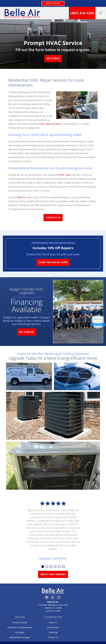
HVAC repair (65, 175)
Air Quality (20, 632)
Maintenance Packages (20, 637)
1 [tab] (43, 567)
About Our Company (53, 574)
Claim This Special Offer (53, 262)
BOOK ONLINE (53, 3)
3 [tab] (51, 567)
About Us (53, 622)
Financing (53, 632)
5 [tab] (59, 567)
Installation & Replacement (20, 627)
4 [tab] (55, 567)
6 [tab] (63, 567)
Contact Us (53, 218)
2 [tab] (47, 567)
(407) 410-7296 (82, 13)
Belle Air (21, 197)
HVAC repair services (50, 124)
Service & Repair (20, 622)
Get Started (26, 332)
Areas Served (53, 627)
